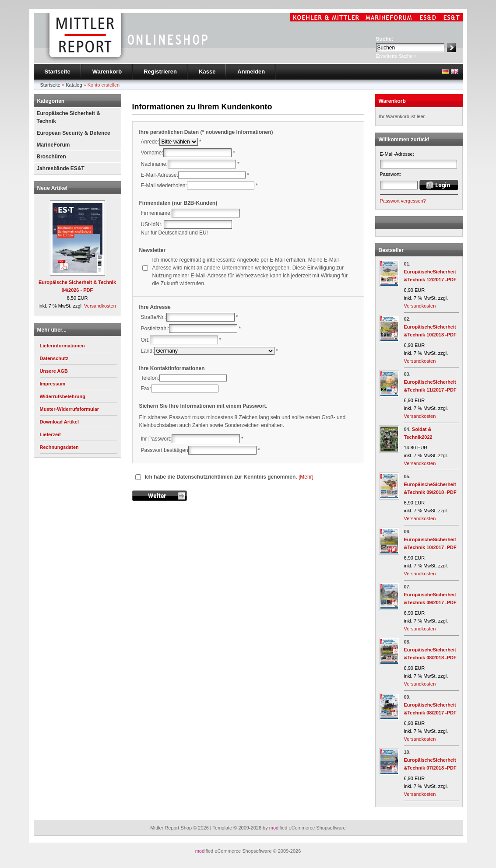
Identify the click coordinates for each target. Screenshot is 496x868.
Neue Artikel (53, 188)
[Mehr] (306, 477)
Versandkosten (100, 306)
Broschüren (51, 157)
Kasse (207, 72)
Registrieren (160, 72)
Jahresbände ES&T (61, 168)
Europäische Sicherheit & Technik (69, 117)
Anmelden (251, 72)
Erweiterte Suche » (396, 56)
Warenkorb (107, 72)
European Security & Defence (74, 133)
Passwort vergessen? (403, 201)
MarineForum (53, 145)
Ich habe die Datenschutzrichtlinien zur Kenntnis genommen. (221, 477)
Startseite (58, 72)
